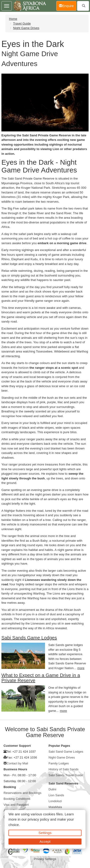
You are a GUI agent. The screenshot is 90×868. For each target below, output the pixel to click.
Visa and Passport (16, 805)
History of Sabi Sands (63, 769)
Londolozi (55, 801)
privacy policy (38, 819)
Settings (45, 833)
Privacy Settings (45, 859)
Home (13, 19)
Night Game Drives (26, 28)
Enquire (68, 6)
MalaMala (55, 807)
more (81, 668)
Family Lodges (59, 763)
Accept (45, 841)
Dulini (52, 789)
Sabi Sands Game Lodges (29, 638)
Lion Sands (56, 795)
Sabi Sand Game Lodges (66, 752)
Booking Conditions (17, 799)
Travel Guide (22, 23)
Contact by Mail (17, 763)
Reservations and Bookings (22, 793)
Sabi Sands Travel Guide (66, 775)
